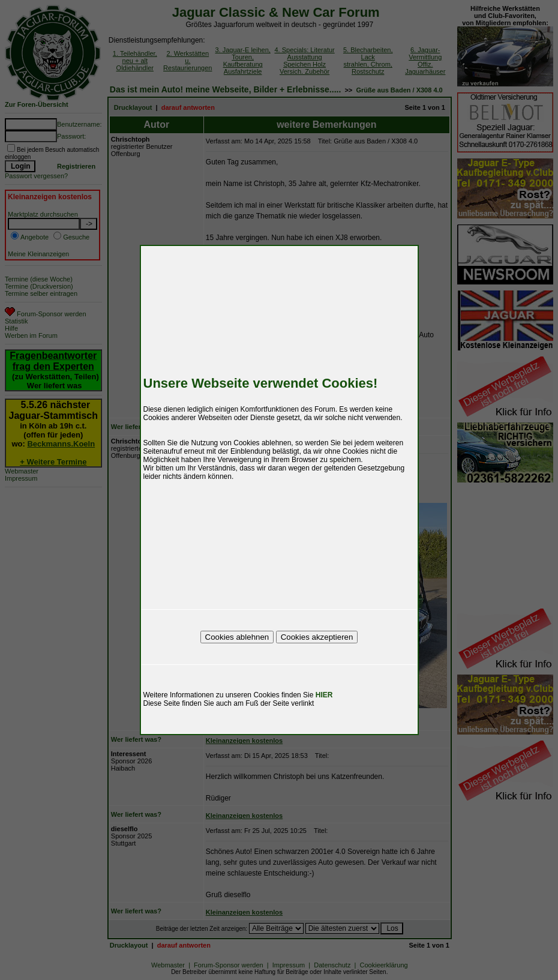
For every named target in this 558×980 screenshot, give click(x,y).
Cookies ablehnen (237, 637)
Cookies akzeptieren (317, 637)
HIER (324, 695)
